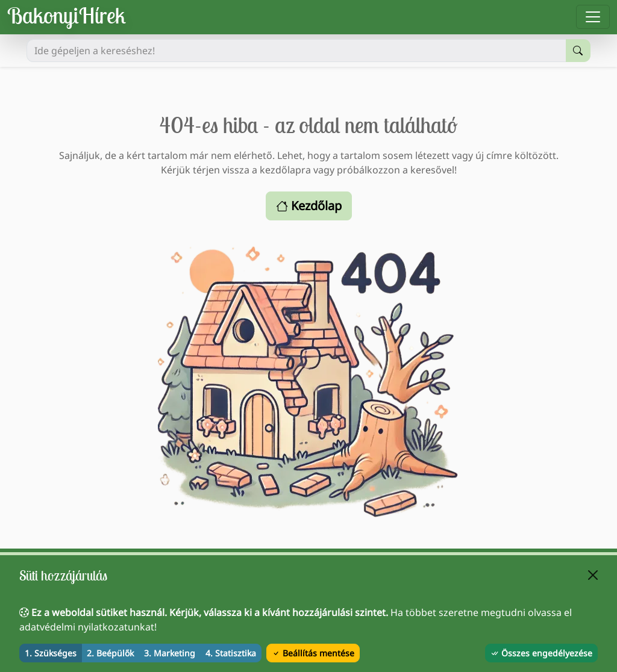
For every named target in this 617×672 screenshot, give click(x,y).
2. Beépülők (110, 653)
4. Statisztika (231, 653)
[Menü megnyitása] (593, 17)
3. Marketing (170, 653)
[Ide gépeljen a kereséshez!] (296, 51)
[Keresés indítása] (578, 51)
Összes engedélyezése (541, 653)
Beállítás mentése (313, 653)
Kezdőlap (309, 206)
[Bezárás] (593, 575)
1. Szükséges (51, 653)
